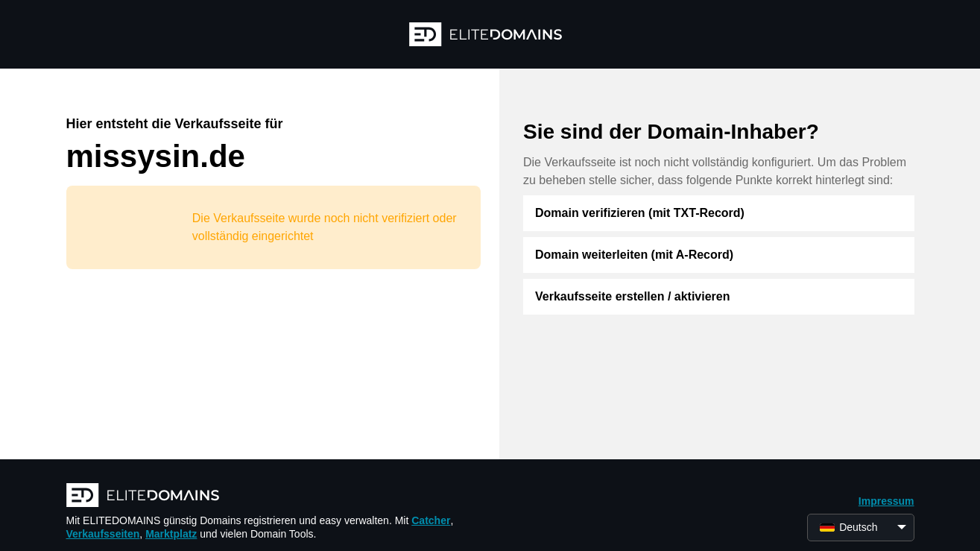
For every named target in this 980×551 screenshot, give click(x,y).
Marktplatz (171, 534)
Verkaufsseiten (103, 534)
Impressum (886, 501)
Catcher (431, 520)
